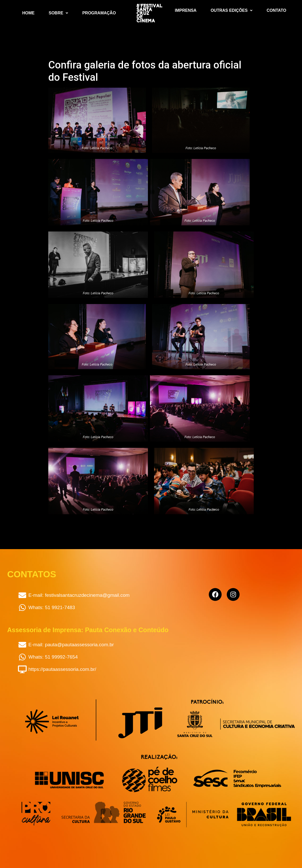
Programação (99, 13)
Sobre (59, 13)
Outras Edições (232, 10)
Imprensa (186, 10)
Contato (276, 10)
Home (29, 13)
